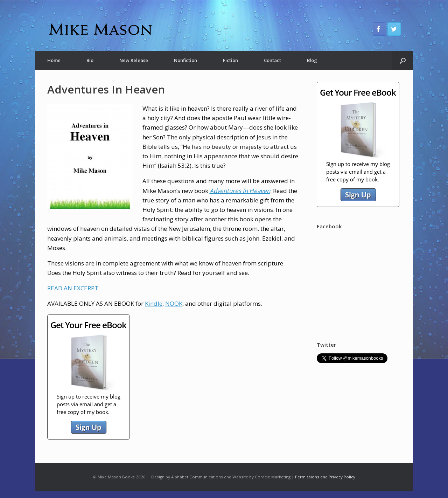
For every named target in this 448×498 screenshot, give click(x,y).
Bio (90, 60)
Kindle (154, 303)
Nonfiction (185, 60)
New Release (134, 60)
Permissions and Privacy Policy (325, 477)
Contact (272, 60)
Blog (312, 60)
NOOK (174, 303)
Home (54, 60)
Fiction (230, 60)
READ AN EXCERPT (73, 288)
